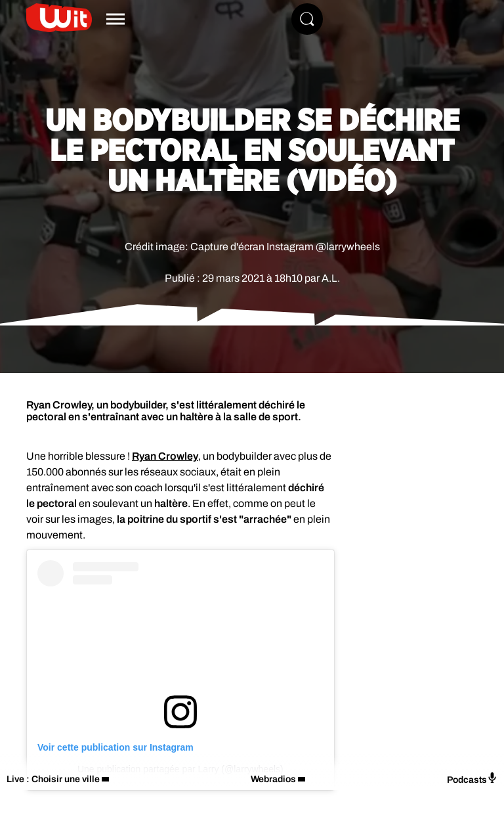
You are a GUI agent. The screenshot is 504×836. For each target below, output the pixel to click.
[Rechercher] (307, 19)
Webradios (273, 779)
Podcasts (472, 779)
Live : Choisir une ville (53, 779)
